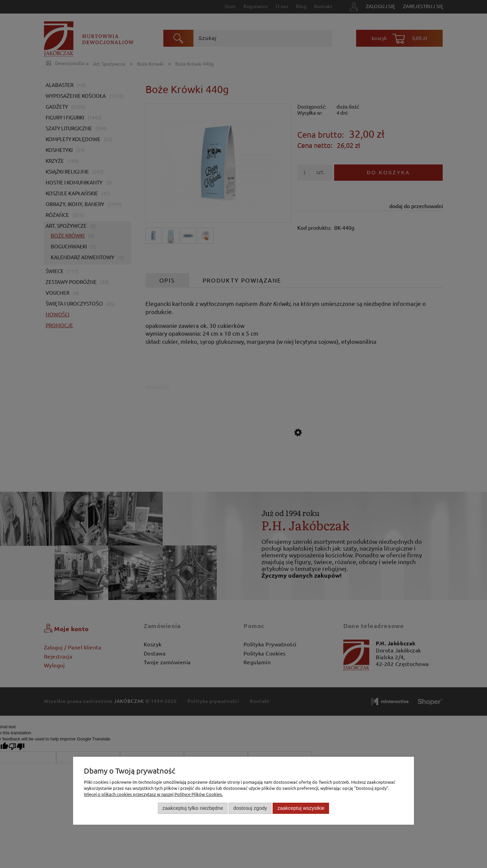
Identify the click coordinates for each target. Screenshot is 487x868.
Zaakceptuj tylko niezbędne (193, 808)
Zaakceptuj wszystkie (301, 808)
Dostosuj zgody (250, 808)
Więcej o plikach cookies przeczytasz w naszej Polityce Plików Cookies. (153, 794)
